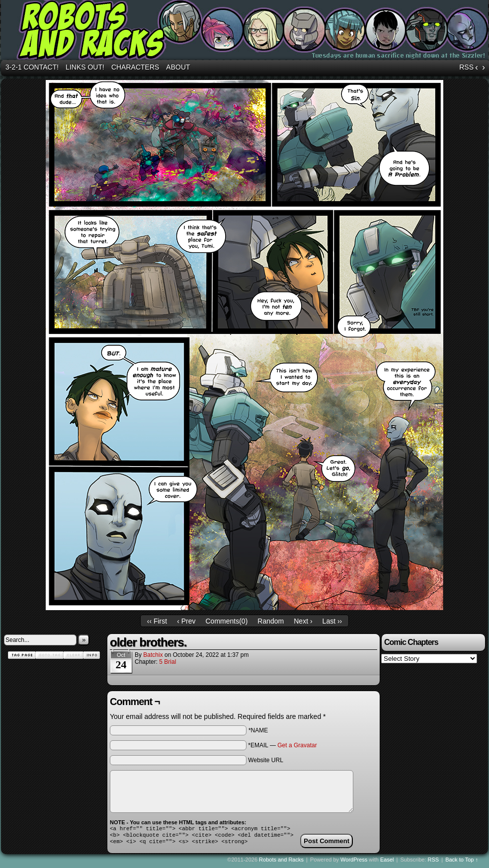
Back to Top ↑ (462, 863)
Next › (303, 621)
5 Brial (167, 662)
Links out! (85, 67)
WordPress (354, 863)
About (178, 67)
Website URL (265, 760)
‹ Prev (186, 621)
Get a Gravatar (297, 745)
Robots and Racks (281, 863)
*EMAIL (282, 745)
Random (271, 621)
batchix (153, 655)
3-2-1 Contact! (32, 67)
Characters (135, 67)
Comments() (227, 621)
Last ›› (332, 621)
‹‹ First (157, 621)
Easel (387, 863)
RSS (466, 67)
